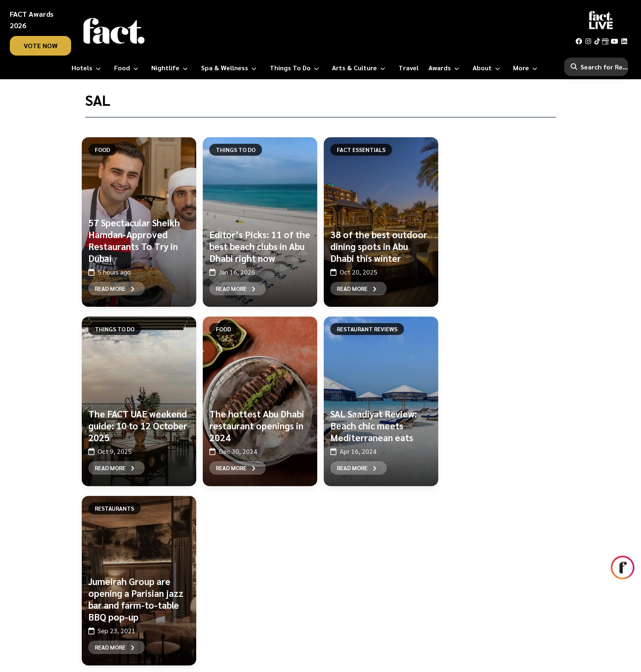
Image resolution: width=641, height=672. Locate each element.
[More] (527, 68)
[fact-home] (114, 31)
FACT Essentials (361, 150)
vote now (41, 46)
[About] (488, 68)
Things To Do (236, 150)
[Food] (128, 68)
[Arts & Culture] (360, 68)
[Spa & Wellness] (230, 68)
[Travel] (409, 68)
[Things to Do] (296, 68)
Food (102, 150)
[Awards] (445, 68)
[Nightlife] (171, 68)
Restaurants (114, 508)
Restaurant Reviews (367, 329)
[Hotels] (88, 68)
